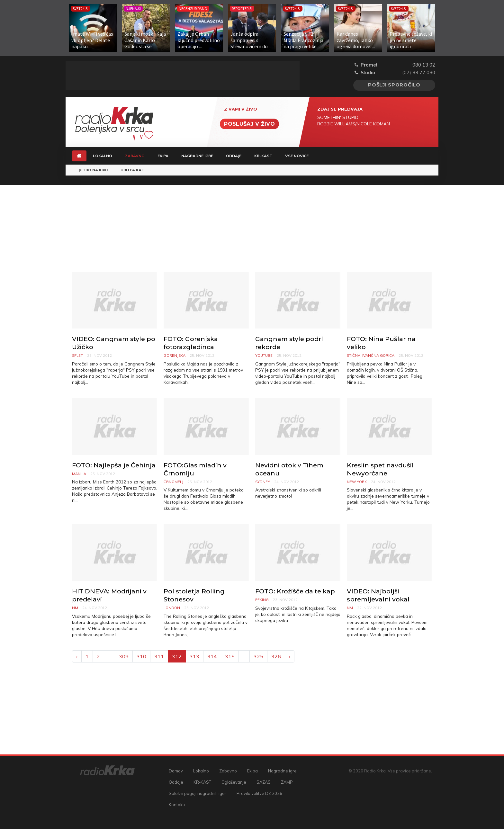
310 (141, 656)
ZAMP (287, 782)
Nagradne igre (197, 156)
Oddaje (234, 156)
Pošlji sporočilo (394, 85)
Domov (176, 771)
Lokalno (103, 156)
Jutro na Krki (93, 170)
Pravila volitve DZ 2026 (259, 793)
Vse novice (297, 156)
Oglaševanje (234, 782)
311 (159, 656)
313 (194, 656)
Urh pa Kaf (132, 170)
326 (276, 656)
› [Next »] (290, 656)
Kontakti (177, 805)
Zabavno (138, 155)
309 (124, 656)
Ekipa (163, 156)
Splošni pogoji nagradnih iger (198, 793)
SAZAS (264, 782)
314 (212, 656)
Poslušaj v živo (249, 124)
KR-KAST (263, 156)
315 (230, 656)
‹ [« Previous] (77, 656)
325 (258, 656)
